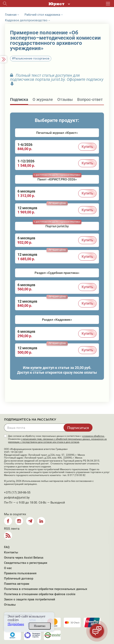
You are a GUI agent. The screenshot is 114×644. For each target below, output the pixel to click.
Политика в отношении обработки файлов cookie (40, 594)
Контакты (11, 552)
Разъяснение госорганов (32, 58)
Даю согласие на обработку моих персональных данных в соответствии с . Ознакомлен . (57, 439)
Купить (87, 147)
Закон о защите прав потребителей (30, 599)
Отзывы (10, 605)
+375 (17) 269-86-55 (17, 492)
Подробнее (16, 624)
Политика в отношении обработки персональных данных (46, 589)
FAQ (7, 547)
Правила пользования (20, 573)
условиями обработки (93, 436)
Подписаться (78, 428)
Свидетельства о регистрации (26, 563)
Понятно (40, 626)
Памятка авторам (17, 584)
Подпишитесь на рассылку (30, 420)
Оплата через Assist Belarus (24, 558)
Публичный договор (19, 578)
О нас (8, 568)
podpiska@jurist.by (17, 498)
